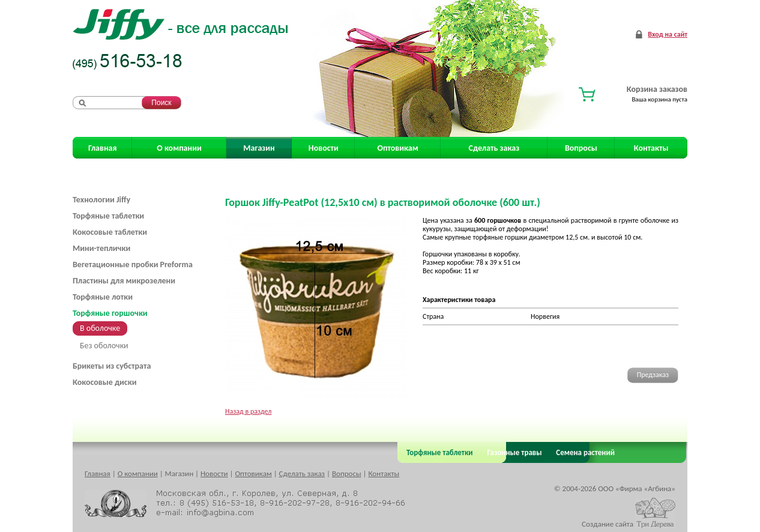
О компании (179, 148)
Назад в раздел (248, 411)
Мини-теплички (101, 248)
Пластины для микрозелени (124, 281)
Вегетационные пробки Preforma (133, 264)
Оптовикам (398, 148)
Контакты (651, 148)
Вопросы (581, 148)
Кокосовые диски (104, 382)
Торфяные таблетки (108, 216)
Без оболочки (104, 346)
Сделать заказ (494, 148)
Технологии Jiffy (101, 200)
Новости (324, 148)
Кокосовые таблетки (110, 232)
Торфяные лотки (103, 297)
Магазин (259, 148)
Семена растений (583, 452)
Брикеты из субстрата (112, 366)
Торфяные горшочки (110, 313)
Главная (102, 148)
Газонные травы (515, 452)
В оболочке (100, 328)
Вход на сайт (668, 34)
